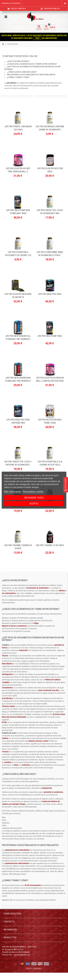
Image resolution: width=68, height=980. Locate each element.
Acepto (34, 504)
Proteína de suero (9, 733)
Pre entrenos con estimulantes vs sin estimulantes (31, 75)
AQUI (37, 38)
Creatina (5, 645)
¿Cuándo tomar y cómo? (18, 77)
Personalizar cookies (33, 491)
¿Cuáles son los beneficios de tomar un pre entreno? (32, 64)
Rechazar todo (34, 498)
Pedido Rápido (17, 9)
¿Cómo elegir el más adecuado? (22, 72)
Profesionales (50, 9)
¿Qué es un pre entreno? (18, 61)
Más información (13, 491)
